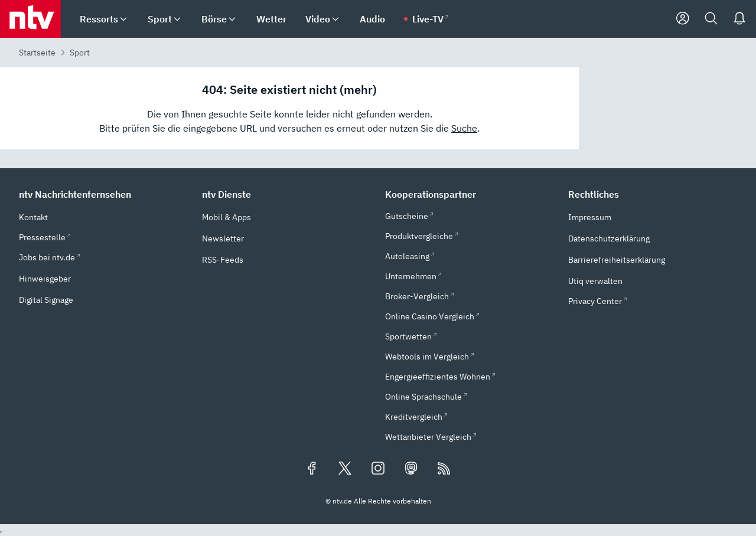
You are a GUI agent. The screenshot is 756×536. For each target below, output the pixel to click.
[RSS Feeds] (444, 469)
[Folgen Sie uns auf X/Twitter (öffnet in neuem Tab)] (345, 469)
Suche (464, 128)
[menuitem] (123, 19)
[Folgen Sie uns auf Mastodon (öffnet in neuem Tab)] (411, 469)
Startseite (37, 53)
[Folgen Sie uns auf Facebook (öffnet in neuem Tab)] (312, 469)
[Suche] (711, 19)
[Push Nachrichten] (739, 19)
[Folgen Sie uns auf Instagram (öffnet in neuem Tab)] (378, 469)
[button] (103, 194)
